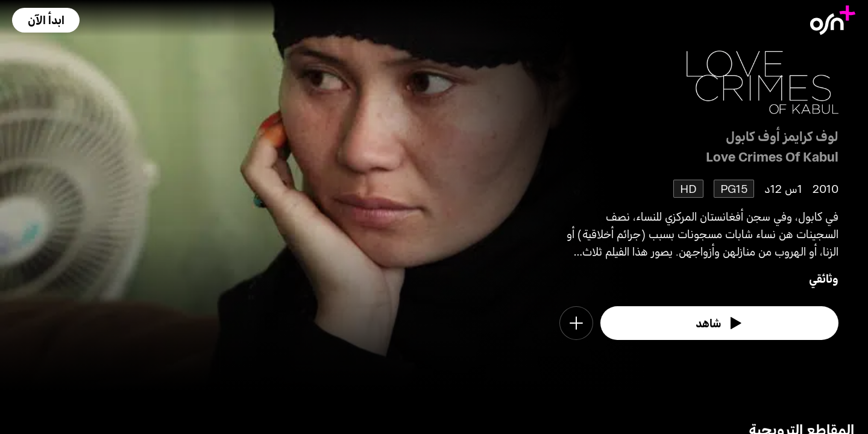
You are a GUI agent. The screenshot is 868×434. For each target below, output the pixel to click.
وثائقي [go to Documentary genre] (824, 278)
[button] (46, 20)
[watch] (720, 323)
